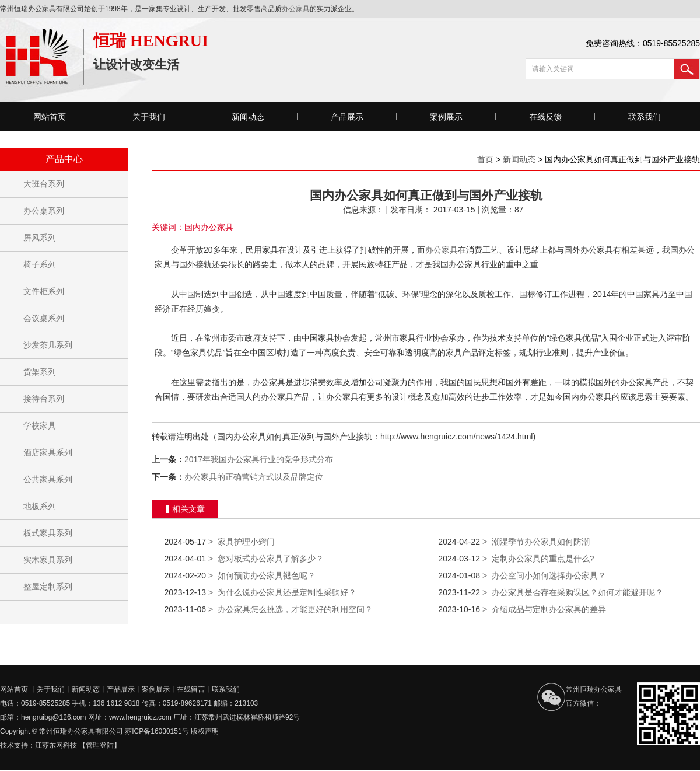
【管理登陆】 (100, 745)
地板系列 (40, 506)
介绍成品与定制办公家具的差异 (544, 609)
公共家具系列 (48, 479)
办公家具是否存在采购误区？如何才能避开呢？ (573, 592)
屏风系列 (40, 238)
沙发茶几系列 (48, 345)
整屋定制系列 (48, 587)
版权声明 (205, 731)
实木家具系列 (48, 560)
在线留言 (191, 689)
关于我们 (149, 117)
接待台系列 (44, 399)
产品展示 (347, 117)
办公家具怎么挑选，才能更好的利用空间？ (290, 609)
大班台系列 (44, 184)
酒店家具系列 (48, 452)
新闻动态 (248, 117)
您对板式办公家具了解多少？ (266, 559)
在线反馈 (545, 117)
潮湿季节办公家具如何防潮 (536, 542)
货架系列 (40, 372)
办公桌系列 (44, 211)
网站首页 (50, 117)
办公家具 (296, 9)
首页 (485, 159)
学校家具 (40, 425)
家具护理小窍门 (242, 542)
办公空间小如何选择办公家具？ (544, 575)
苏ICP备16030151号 (157, 731)
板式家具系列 (48, 533)
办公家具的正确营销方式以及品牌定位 (254, 477)
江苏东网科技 (56, 745)
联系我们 (645, 117)
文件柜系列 (44, 291)
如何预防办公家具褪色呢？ (262, 575)
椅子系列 (40, 264)
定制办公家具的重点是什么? (538, 559)
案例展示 (446, 117)
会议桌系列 (44, 318)
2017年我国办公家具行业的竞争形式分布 (259, 459)
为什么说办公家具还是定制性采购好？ (282, 592)
